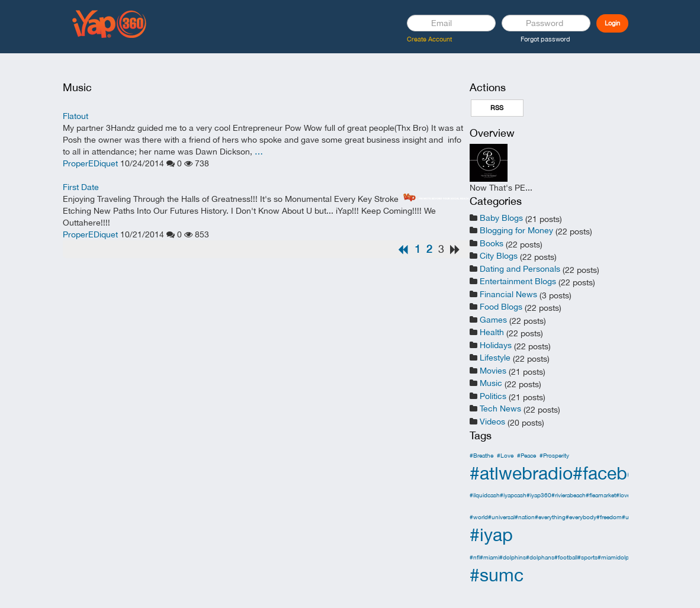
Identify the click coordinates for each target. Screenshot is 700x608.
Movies (493, 371)
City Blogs (499, 256)
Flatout (76, 116)
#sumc (497, 575)
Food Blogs (501, 307)
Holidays (496, 345)
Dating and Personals (520, 269)
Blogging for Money (516, 230)
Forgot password (545, 39)
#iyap (491, 534)
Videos (492, 422)
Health (492, 332)
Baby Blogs (501, 218)
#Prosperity (554, 455)
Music (491, 383)
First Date (81, 187)
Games (493, 320)
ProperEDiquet (90, 163)
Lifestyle (495, 358)
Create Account (429, 39)
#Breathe (481, 455)
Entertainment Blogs (518, 281)
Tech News (500, 408)
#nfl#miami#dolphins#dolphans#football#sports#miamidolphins (555, 557)
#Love (505, 455)
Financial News (508, 294)
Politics (493, 396)
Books (492, 243)
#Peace (526, 455)
